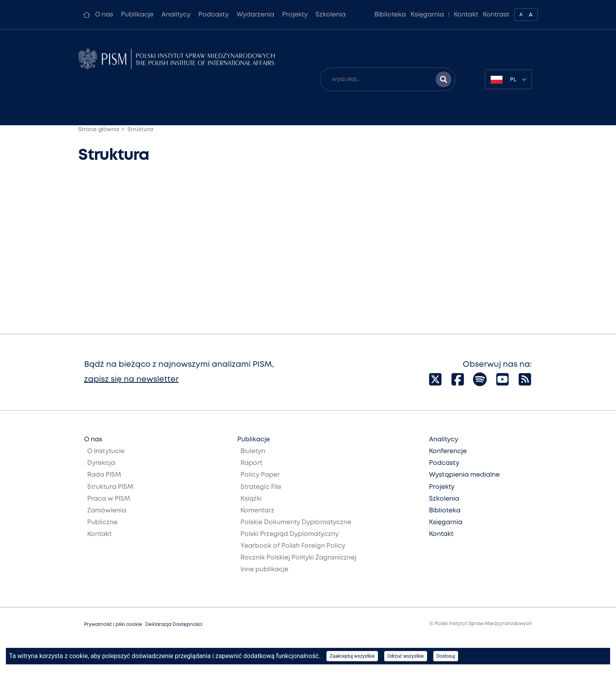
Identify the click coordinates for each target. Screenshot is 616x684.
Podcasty (214, 15)
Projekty (295, 15)
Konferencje (448, 451)
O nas (104, 15)
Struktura (140, 130)
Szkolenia (331, 15)
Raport (251, 463)
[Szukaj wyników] (444, 79)
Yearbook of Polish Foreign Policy (293, 546)
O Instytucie (106, 451)
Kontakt (466, 15)
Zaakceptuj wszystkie (352, 656)
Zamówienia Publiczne (107, 517)
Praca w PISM (109, 499)
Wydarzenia (255, 15)
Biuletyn (253, 451)
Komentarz (257, 511)
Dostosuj (446, 656)
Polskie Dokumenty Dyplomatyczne (296, 522)
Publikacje (137, 15)
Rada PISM (104, 475)
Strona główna (99, 130)
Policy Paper (260, 475)
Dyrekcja (101, 463)
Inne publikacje (264, 570)
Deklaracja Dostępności (174, 625)
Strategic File (261, 487)
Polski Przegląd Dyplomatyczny (290, 534)
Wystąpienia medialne (464, 475)
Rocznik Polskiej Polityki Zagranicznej (298, 558)
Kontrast (496, 15)
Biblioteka (390, 15)
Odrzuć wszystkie (406, 656)
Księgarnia (427, 15)
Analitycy (176, 15)
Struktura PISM (110, 487)
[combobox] (508, 79)
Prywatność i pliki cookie (113, 625)
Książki (251, 499)
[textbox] (508, 79)
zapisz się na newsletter (131, 379)
